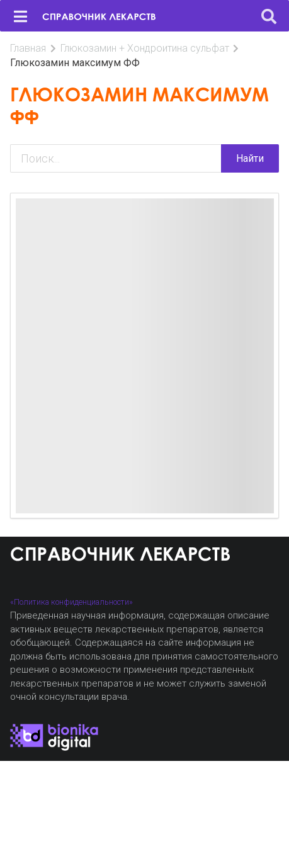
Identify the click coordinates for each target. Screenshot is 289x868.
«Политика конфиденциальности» (71, 602)
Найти (250, 158)
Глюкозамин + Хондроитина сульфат (145, 48)
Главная (28, 48)
